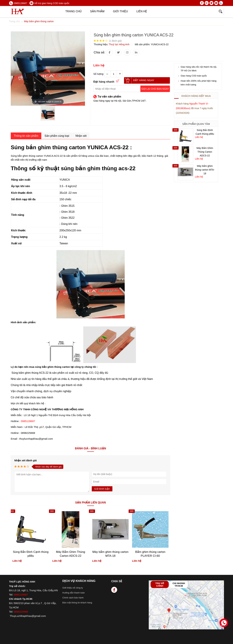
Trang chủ (73, 11)
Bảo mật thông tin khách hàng (77, 603)
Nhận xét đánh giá (26, 460)
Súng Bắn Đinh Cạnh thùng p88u (31, 554)
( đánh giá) (115, 41)
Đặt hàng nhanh (104, 82)
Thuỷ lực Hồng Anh (119, 44)
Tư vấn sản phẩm (109, 97)
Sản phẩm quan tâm (196, 124)
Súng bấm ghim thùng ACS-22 (30, 373)
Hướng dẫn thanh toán (74, 593)
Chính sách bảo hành (73, 598)
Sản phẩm (97, 11)
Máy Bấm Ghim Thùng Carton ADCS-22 (205, 152)
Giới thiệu (120, 11)
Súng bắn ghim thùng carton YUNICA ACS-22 (37, 156)
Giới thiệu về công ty (73, 588)
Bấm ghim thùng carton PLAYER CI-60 (150, 554)
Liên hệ (142, 11)
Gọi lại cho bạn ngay (155, 89)
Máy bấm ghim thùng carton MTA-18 (205, 170)
